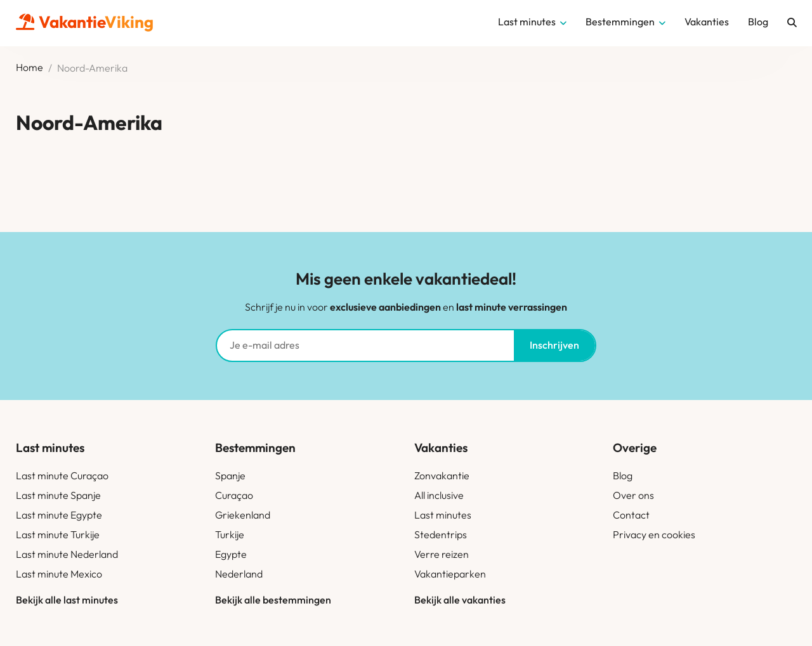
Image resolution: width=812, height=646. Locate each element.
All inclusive (439, 495)
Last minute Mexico (59, 574)
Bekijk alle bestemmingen (273, 600)
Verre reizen (442, 554)
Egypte (231, 554)
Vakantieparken (450, 574)
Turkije (230, 534)
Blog (623, 475)
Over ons (633, 495)
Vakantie (85, 22)
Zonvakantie (442, 475)
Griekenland (243, 515)
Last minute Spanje (58, 495)
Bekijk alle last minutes (67, 600)
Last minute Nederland (67, 554)
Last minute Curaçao (62, 475)
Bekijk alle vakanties (460, 600)
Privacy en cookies (654, 534)
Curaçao (234, 495)
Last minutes (443, 515)
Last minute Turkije (58, 534)
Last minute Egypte (59, 515)
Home (29, 68)
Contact (631, 515)
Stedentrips (441, 534)
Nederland (239, 574)
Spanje (230, 475)
